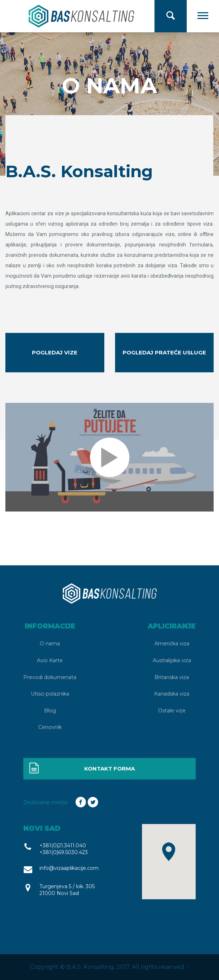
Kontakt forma (82, 769)
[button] (169, 852)
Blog (50, 711)
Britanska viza (172, 677)
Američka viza (172, 644)
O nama (50, 644)
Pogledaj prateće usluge (164, 352)
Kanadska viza (172, 694)
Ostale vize (172, 711)
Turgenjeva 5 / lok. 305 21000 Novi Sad (67, 890)
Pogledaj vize (55, 352)
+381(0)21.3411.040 (63, 845)
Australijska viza (172, 660)
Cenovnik (50, 727)
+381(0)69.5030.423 (64, 852)
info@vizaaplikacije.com (69, 868)
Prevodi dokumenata (50, 677)
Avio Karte (50, 660)
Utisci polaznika (50, 694)
